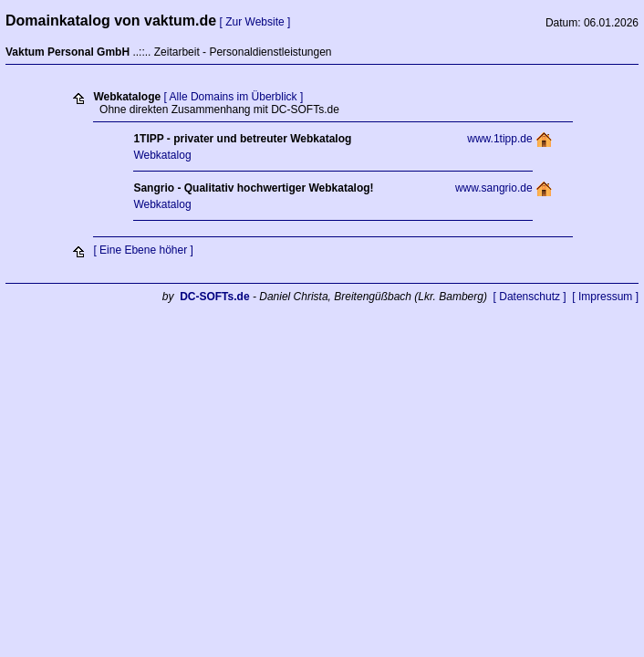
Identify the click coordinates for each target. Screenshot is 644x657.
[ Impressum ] (605, 297)
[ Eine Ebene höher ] (143, 250)
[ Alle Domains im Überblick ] (234, 97)
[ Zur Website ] (255, 22)
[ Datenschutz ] (530, 297)
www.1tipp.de (499, 139)
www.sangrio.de (494, 188)
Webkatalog (162, 155)
